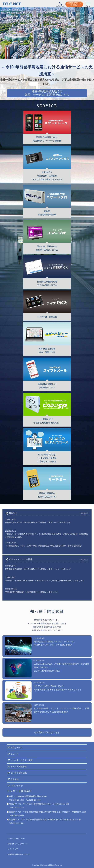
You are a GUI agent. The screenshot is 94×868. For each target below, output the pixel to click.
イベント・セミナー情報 (22, 760)
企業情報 (15, 779)
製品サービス (17, 748)
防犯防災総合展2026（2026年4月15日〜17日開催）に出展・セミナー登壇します (38, 523)
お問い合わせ (17, 786)
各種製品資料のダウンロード (19, 854)
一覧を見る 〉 (84, 513)
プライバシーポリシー (16, 839)
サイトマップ (13, 849)
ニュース (15, 754)
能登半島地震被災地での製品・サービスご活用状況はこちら (47, 93)
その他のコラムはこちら (47, 732)
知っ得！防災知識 (19, 773)
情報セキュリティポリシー (18, 844)
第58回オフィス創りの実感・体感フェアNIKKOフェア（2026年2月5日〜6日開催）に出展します (45, 581)
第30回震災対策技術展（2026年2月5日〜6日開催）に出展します (32, 592)
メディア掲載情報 (19, 767)
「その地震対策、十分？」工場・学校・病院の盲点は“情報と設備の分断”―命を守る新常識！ (44, 546)
